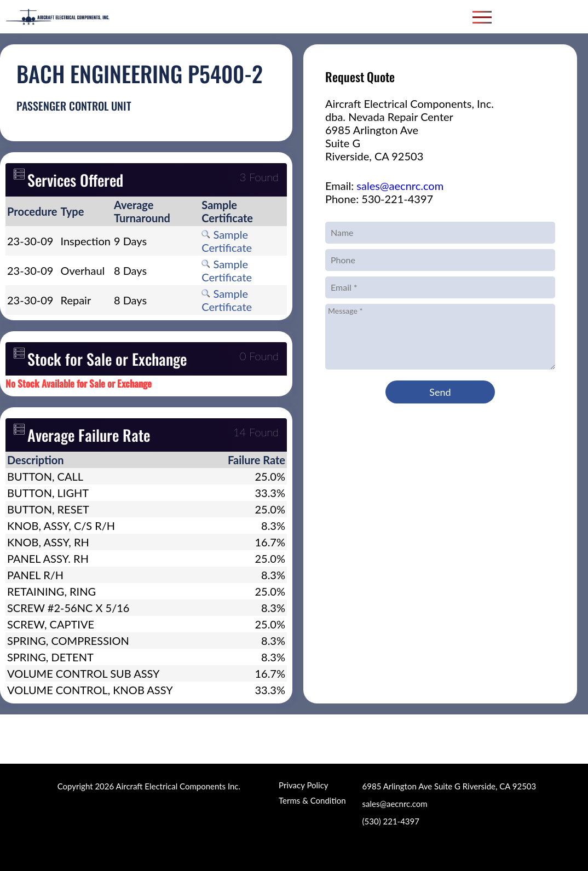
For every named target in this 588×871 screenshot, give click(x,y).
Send (440, 392)
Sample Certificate (227, 241)
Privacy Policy (303, 785)
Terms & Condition (312, 800)
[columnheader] (32, 211)
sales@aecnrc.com (400, 186)
